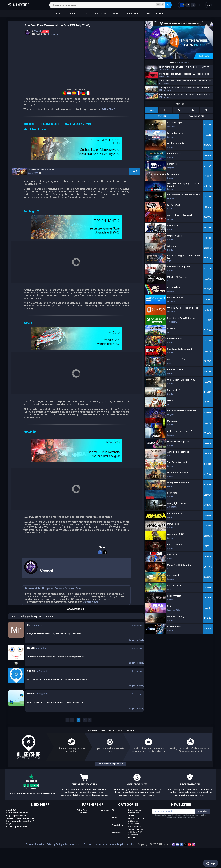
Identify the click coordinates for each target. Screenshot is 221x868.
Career (103, 863)
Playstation (117, 844)
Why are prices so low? (17, 834)
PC (113, 829)
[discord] (178, 863)
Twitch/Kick (82, 829)
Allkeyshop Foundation (122, 863)
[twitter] (105, 570)
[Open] (39, 5)
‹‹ (68, 738)
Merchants (82, 831)
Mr (29, 644)
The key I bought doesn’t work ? (21, 837)
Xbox (114, 836)
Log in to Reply (137, 659)
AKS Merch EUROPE (133, 855)
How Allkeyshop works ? (17, 831)
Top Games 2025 (136, 848)
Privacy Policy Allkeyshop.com (64, 863)
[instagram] (194, 863)
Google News (91, 620)
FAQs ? (9, 842)
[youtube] (190, 863)
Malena (31, 712)
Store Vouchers (135, 829)
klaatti (31, 666)
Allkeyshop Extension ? (17, 845)
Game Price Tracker (133, 833)
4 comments (54, 34)
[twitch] (174, 863)
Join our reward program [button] (111, 782)
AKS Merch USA (135, 851)
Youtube (105, 829)
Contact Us (90, 863)
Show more (183, 63)
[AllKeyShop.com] (19, 5)
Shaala (31, 689)
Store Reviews (135, 845)
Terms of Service (35, 863)
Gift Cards (133, 840)
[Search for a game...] (111, 5)
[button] (208, 5)
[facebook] (100, 570)
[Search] (168, 5)
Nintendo (116, 851)
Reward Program (136, 837)
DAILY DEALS (109, 109)
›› (89, 738)
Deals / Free (134, 842)
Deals (46, 31)
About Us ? (11, 829)
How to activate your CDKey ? (20, 840)
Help (210, 863)
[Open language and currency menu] (189, 5)
